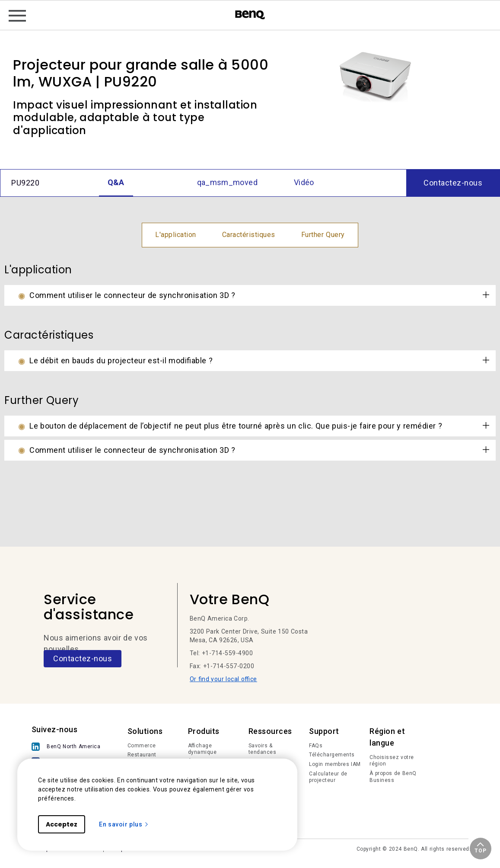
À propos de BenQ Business (393, 777)
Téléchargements (332, 755)
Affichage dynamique (202, 749)
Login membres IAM (335, 764)
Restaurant (142, 755)
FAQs (316, 746)
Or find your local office (223, 679)
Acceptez (62, 824)
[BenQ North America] (68, 748)
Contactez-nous (83, 658)
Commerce (142, 746)
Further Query (323, 235)
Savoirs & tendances (263, 749)
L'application (176, 235)
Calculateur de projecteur (328, 777)
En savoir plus (124, 824)
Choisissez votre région (392, 761)
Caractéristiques (249, 235)
